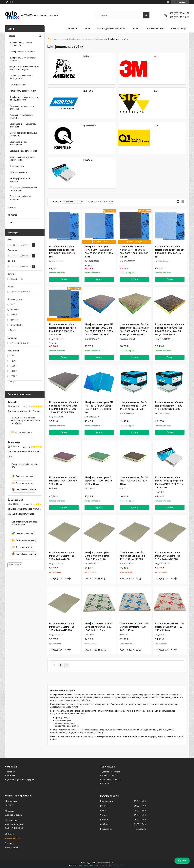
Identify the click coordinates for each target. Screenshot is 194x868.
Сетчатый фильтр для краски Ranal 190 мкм (25, 523)
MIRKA (86, 56)
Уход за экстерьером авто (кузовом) (22, 107)
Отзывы (11, 776)
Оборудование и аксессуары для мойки (23, 125)
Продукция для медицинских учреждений (23, 189)
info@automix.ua (13, 838)
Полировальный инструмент (23, 91)
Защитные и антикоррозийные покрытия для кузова (24, 68)
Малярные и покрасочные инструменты (22, 77)
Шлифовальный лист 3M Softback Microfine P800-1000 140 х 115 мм (99, 627)
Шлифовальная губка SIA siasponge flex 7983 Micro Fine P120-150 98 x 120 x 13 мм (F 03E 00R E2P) (64, 407)
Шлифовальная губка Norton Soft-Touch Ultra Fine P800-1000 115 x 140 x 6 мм (134, 252)
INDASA (87, 160)
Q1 (155, 126)
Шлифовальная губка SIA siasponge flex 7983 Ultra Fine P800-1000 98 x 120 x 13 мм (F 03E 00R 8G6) (99, 329)
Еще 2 (13, 330)
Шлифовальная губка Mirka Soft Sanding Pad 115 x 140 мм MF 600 (132, 556)
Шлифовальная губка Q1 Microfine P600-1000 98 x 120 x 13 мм (63, 481)
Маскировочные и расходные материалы (23, 134)
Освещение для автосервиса (23, 151)
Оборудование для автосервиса (19, 143)
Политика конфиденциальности (113, 865)
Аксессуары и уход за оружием (20, 180)
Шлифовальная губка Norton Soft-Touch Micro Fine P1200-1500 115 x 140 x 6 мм (62, 329)
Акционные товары (111, 780)
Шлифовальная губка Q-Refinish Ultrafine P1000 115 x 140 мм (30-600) (134, 406)
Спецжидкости (17, 166)
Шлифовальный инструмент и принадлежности (24, 99)
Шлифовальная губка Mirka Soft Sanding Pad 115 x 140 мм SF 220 (168, 556)
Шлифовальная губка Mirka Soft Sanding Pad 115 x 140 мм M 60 (62, 556)
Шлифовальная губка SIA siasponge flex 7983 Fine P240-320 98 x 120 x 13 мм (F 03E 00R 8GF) (170, 329)
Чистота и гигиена (18, 172)
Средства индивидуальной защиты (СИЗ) (22, 158)
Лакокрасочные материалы (23, 52)
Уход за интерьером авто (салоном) (22, 116)
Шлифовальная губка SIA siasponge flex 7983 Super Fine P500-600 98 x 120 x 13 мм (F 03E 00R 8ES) (134, 329)
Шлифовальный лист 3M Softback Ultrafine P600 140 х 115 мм (134, 627)
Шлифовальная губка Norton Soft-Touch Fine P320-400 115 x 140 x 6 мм (62, 252)
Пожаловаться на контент (88, 865)
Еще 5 (13, 382)
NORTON (87, 91)
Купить (64, 279)
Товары (11, 36)
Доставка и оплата (155, 29)
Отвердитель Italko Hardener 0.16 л (25, 466)
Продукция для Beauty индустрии (20, 198)
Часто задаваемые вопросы (111, 29)
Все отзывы (14, 565)
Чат (182, 861)
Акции (87, 29)
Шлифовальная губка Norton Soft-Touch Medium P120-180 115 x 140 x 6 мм (170, 252)
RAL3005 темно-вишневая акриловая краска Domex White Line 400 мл (26, 421)
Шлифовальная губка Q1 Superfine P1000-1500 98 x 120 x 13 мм (99, 481)
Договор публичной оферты (21, 780)
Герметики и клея (18, 85)
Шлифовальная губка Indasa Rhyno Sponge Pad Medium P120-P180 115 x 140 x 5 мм (169, 482)
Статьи (135, 29)
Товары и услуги (59, 39)
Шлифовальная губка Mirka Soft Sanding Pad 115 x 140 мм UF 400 (62, 627)
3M (155, 56)
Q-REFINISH (89, 126)
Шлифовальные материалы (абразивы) (87, 39)
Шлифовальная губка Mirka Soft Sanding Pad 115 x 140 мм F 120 (97, 556)
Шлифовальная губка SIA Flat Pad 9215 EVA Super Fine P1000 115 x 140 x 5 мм (99, 407)
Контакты (12, 215)
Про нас (11, 772)
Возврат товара (179, 29)
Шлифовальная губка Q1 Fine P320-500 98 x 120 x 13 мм (134, 481)
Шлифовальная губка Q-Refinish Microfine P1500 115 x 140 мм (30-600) (169, 406)
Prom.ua (110, 863)
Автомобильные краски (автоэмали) (21, 44)
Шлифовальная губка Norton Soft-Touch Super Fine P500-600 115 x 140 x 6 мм (99, 252)
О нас (10, 222)
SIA (155, 91)
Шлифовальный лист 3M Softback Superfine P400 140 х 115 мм (169, 627)
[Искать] (146, 15)
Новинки (73, 29)
